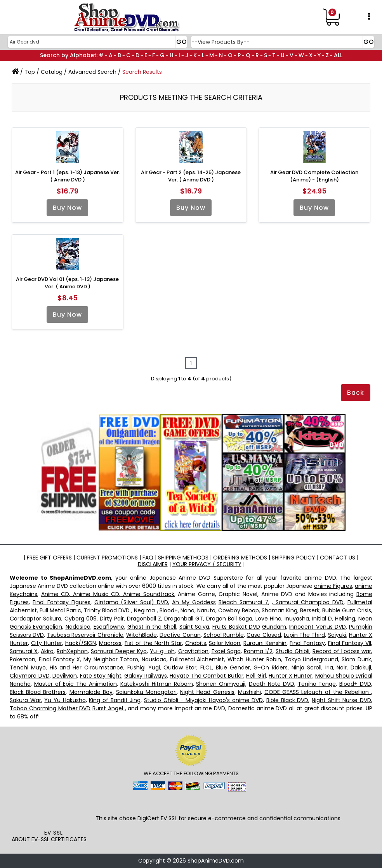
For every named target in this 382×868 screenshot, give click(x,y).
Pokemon (23, 659)
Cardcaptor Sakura (36, 619)
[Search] (96, 42)
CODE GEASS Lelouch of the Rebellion (318, 692)
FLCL (206, 668)
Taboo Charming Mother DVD (50, 708)
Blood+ (169, 610)
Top (30, 72)
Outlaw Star (180, 668)
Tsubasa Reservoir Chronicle (85, 635)
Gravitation (193, 651)
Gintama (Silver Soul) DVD (131, 602)
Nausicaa (154, 659)
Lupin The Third (304, 635)
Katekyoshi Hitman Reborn (157, 684)
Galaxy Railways (146, 676)
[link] (54, 812)
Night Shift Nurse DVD (341, 700)
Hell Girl (256, 676)
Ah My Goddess (194, 602)
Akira (47, 651)
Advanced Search (92, 72)
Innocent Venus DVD (317, 627)
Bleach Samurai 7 (243, 602)
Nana (188, 610)
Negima (145, 610)
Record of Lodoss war (342, 651)
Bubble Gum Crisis (347, 610)
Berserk (310, 610)
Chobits (196, 643)
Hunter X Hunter (290, 676)
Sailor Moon (225, 643)
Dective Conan (180, 635)
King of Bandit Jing (115, 700)
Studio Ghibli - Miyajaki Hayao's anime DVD (203, 700)
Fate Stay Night (101, 676)
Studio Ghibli (293, 651)
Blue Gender (233, 668)
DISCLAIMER (153, 564)
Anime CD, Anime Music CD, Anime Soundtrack (108, 594)
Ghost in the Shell (152, 627)
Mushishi (249, 692)
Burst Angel (109, 708)
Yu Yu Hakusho (65, 700)
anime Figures (333, 586)
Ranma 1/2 (258, 651)
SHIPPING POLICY (293, 558)
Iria (329, 668)
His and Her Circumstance (87, 668)
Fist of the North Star (153, 643)
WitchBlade (142, 635)
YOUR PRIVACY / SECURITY (207, 564)
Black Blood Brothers (38, 692)
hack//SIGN (81, 643)
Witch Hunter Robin (254, 659)
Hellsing (345, 619)
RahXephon (72, 651)
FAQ (148, 558)
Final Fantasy (307, 643)
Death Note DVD (272, 684)
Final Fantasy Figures (62, 602)
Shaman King (280, 610)
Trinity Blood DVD (108, 610)
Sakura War (25, 700)
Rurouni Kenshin (265, 643)
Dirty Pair (112, 619)
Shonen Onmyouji (221, 684)
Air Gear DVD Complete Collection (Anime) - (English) (314, 176)
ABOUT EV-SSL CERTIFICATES (49, 839)
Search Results (142, 72)
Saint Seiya (194, 627)
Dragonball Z (144, 619)
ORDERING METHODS (240, 558)
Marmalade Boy (91, 692)
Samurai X (24, 651)
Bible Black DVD (287, 700)
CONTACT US (338, 558)
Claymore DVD (30, 676)
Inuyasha (297, 619)
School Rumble (224, 635)
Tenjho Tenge (317, 684)
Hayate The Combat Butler (207, 676)
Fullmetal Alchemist (197, 659)
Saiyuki (337, 635)
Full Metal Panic (60, 610)
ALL (338, 55)
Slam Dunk (356, 659)
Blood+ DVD (355, 684)
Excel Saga (226, 651)
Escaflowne (109, 627)
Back (356, 393)
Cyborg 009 (81, 619)
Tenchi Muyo (28, 668)
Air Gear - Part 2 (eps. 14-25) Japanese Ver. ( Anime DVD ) (191, 176)
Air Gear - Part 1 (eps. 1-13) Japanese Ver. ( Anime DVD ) (68, 176)
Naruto (206, 610)
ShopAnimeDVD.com (216, 861)
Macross (110, 643)
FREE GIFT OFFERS (49, 558)
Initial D (322, 619)
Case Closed (264, 635)
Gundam (274, 627)
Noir (342, 668)
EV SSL (54, 833)
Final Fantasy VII (350, 643)
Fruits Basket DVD (236, 627)
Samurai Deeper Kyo (119, 651)
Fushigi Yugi (144, 668)
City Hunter (47, 643)
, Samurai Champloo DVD (308, 602)
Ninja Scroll (306, 668)
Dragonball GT (184, 619)
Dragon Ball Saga (229, 619)
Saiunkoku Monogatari (146, 692)
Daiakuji (361, 668)
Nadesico (78, 627)
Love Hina (268, 619)
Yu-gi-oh (162, 651)
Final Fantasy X (60, 659)
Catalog (52, 72)
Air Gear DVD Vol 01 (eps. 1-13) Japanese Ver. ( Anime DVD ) (67, 283)
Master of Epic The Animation (76, 684)
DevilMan (65, 676)
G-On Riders (271, 668)
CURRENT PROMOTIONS (107, 558)
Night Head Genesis (207, 692)
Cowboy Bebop (239, 610)
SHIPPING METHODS (183, 558)
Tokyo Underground (312, 659)
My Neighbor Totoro (111, 659)
